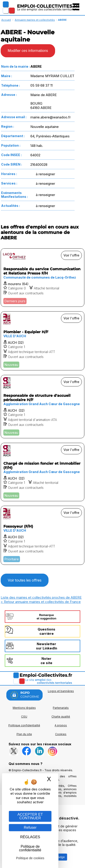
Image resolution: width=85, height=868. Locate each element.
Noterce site (46, 661)
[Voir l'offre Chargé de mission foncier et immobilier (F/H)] (42, 472)
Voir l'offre (71, 255)
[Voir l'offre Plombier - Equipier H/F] (42, 341)
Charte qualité (61, 717)
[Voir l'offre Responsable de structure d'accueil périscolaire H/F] (42, 407)
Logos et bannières (61, 691)
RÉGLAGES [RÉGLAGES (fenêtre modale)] (30, 837)
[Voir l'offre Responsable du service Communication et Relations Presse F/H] (42, 278)
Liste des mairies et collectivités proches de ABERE (41, 597)
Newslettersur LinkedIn (47, 646)
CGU (24, 717)
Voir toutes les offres (25, 580)
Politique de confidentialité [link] (30, 848)
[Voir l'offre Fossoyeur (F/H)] (42, 535)
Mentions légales (24, 708)
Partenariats (61, 708)
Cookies (61, 734)
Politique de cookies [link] (30, 858)
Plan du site (24, 734)
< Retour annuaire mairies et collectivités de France (41, 602)
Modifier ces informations (28, 51)
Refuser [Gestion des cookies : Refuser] (30, 828)
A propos (61, 725)
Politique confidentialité (24, 725)
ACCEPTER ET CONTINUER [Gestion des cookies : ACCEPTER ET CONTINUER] (30, 816)
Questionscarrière (46, 631)
